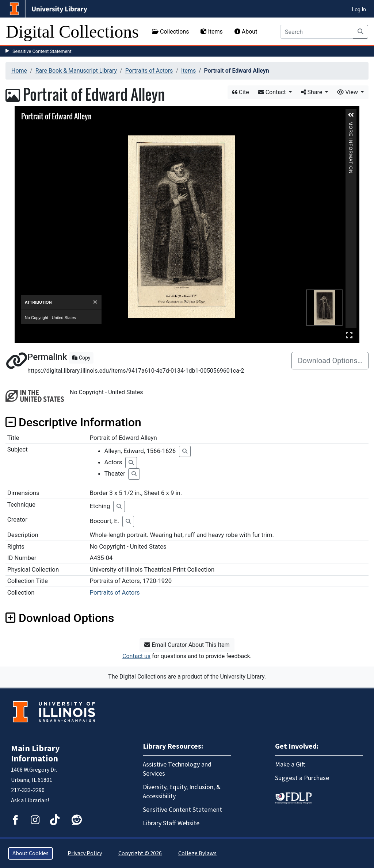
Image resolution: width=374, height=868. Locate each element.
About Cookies (30, 853)
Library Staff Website (171, 823)
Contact (273, 92)
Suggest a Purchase (302, 778)
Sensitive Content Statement (42, 51)
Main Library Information (35, 754)
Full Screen (349, 335)
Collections (171, 32)
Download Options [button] (60, 618)
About (246, 32)
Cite (241, 92)
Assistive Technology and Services (177, 769)
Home (19, 71)
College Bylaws (197, 853)
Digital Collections (72, 32)
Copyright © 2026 (140, 853)
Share (312, 92)
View (348, 92)
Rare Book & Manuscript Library (76, 71)
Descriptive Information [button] (73, 422)
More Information (351, 125)
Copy (81, 358)
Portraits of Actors (149, 71)
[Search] (317, 32)
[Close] (95, 302)
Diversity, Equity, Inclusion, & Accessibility (182, 792)
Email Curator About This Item (187, 645)
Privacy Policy (85, 853)
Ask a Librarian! (30, 800)
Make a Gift (290, 765)
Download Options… (330, 361)
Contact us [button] (136, 656)
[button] (351, 115)
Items (211, 32)
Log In (359, 9)
